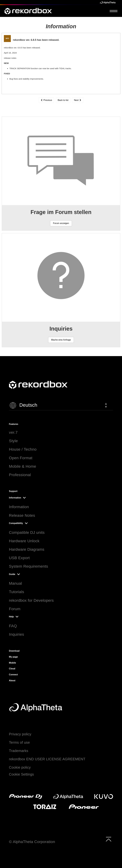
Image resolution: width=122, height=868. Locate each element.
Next (78, 100)
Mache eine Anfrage (61, 340)
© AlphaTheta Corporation (32, 842)
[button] (61, 405)
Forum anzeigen (61, 223)
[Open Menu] (114, 11)
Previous (46, 100)
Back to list (63, 100)
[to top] (109, 839)
